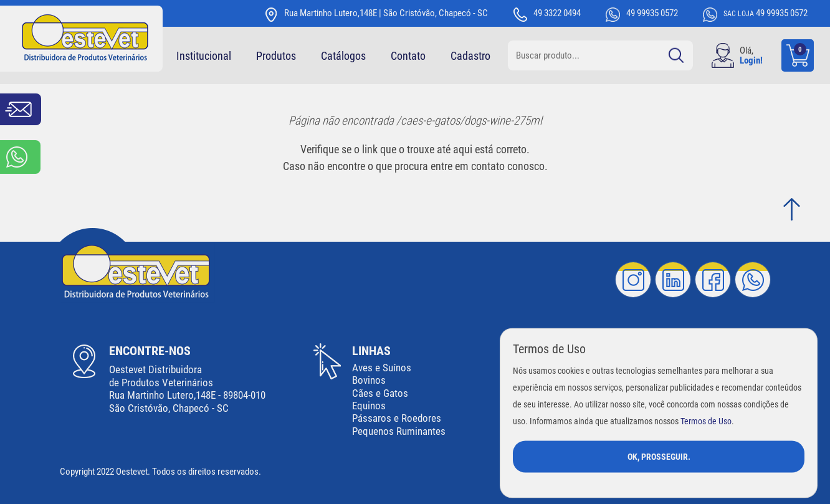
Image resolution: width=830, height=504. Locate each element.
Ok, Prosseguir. (659, 456)
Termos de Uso (706, 421)
